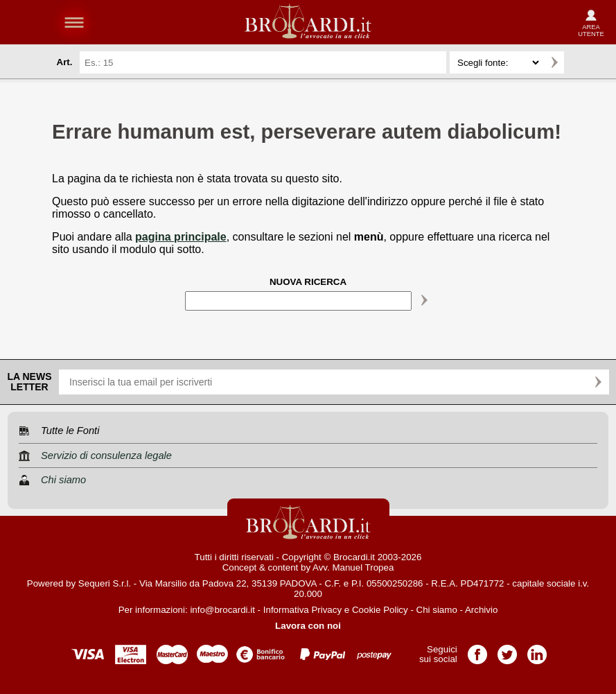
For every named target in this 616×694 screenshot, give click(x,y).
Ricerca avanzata (581, 62)
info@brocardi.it (222, 610)
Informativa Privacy (302, 610)
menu (74, 22)
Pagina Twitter (507, 650)
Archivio (481, 610)
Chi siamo (437, 610)
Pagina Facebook (477, 650)
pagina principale (181, 237)
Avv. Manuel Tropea (353, 567)
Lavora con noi (308, 626)
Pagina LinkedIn (537, 650)
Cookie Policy (380, 610)
